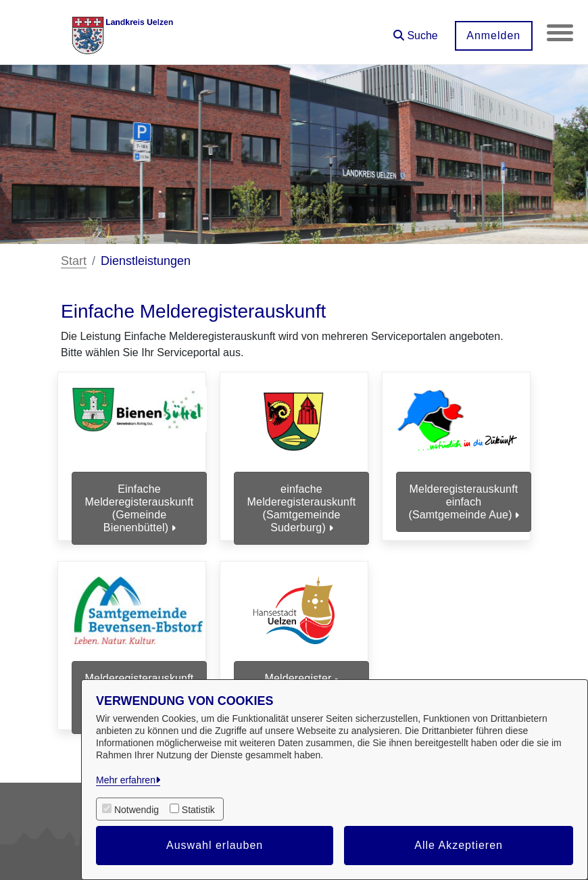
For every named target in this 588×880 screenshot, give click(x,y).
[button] (415, 31)
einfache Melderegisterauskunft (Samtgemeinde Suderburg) (302, 509)
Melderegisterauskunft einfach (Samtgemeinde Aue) (463, 502)
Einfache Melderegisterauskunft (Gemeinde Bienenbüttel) (140, 509)
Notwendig (137, 810)
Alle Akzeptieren (459, 845)
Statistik (198, 810)
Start (74, 261)
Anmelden (493, 35)
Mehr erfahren (126, 780)
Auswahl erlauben (215, 845)
